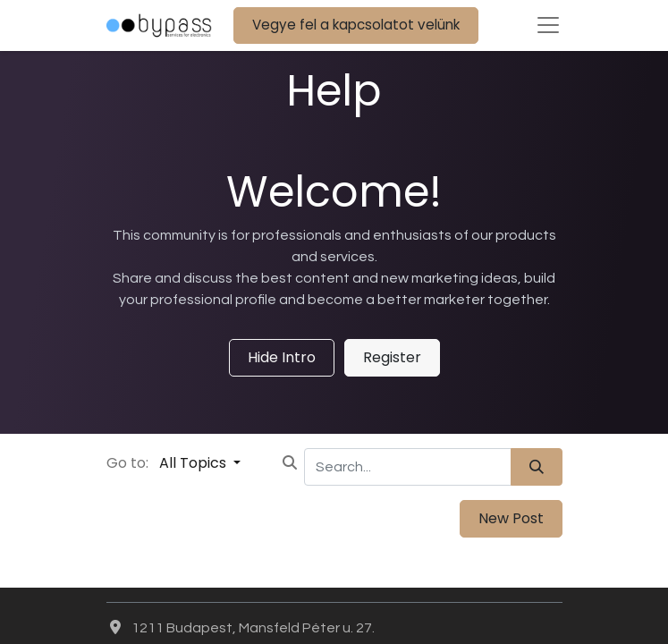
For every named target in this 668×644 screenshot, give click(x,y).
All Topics (194, 463)
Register (392, 357)
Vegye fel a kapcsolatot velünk (356, 25)
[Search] (537, 467)
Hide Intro (282, 357)
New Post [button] (511, 518)
